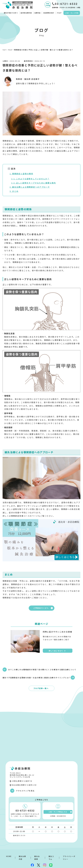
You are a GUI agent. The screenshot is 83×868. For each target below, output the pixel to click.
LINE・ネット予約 (72, 13)
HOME (9, 850)
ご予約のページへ (44, 609)
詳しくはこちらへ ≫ (57, 652)
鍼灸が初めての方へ (11, 13)
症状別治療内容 (26, 13)
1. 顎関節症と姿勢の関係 (21, 174)
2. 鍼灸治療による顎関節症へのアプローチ (30, 187)
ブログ (59, 13)
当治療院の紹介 (49, 13)
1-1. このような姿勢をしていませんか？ (30, 179)
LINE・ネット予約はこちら (60, 806)
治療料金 (38, 13)
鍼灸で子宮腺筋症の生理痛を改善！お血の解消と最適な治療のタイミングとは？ (60, 669)
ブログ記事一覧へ (41, 681)
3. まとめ (14, 191)
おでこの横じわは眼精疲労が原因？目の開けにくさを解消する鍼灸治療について (21, 669)
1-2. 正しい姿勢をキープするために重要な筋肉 (34, 183)
